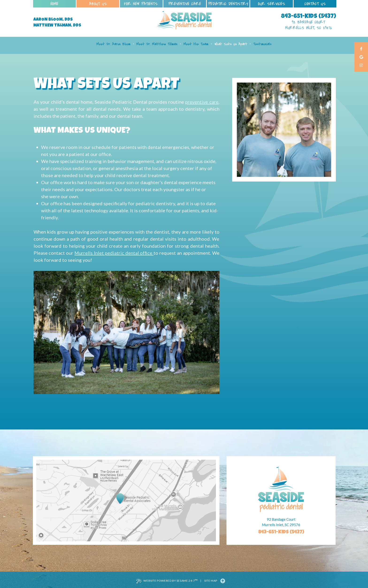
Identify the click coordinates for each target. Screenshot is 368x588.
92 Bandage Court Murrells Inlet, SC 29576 (309, 25)
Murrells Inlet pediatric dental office (114, 253)
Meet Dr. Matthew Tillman (157, 44)
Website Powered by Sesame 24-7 (167, 581)
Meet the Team (196, 44)
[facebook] (361, 49)
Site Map (211, 581)
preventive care (202, 102)
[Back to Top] (223, 581)
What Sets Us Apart (231, 44)
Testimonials (262, 44)
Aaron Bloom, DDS (53, 20)
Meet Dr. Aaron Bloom (113, 44)
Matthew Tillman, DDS (57, 26)
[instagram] (361, 66)
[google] (361, 57)
